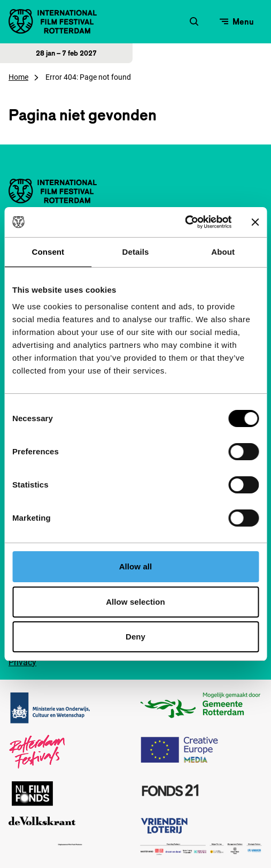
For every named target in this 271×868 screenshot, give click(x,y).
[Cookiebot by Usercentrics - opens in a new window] (185, 222)
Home (18, 77)
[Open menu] (237, 21)
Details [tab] (136, 252)
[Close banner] (255, 222)
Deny (135, 637)
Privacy (22, 662)
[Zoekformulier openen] (194, 21)
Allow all (136, 566)
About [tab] (223, 252)
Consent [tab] (48, 252)
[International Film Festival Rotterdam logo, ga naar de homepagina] (53, 21)
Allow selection (135, 602)
